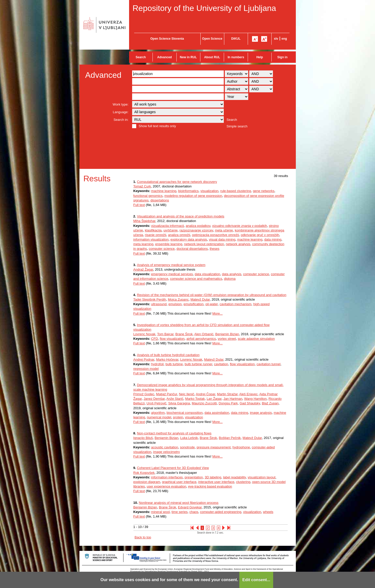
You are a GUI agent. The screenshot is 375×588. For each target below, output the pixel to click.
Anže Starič (175, 399)
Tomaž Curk (142, 186)
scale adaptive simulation (256, 339)
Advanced (165, 57)
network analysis (238, 244)
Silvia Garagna (179, 403)
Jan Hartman (233, 399)
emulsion (175, 304)
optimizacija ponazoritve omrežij (215, 235)
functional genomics (148, 196)
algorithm (158, 413)
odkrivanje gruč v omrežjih (260, 235)
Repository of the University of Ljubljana (204, 8)
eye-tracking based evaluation (210, 486)
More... (217, 313)
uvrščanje (171, 230)
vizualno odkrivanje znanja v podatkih (239, 226)
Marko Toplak (195, 399)
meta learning (143, 244)
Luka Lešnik (189, 438)
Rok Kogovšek (144, 473)
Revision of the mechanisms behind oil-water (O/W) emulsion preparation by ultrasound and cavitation (212, 295)
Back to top (143, 537)
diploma (230, 279)
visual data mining (222, 239)
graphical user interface (179, 482)
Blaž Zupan (270, 403)
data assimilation (217, 413)
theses (214, 249)
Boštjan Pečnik (230, 438)
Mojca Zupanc (178, 299)
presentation (194, 477)
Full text (139, 205)
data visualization (207, 274)
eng (284, 39)
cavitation (221, 364)
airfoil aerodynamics (201, 339)
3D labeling (213, 477)
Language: (121, 112)
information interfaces (167, 477)
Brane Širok (184, 334)
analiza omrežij (179, 235)
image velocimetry (167, 452)
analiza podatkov (198, 226)
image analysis (261, 413)
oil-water (212, 304)
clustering (243, 482)
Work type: (121, 104)
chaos (194, 512)
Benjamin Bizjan (227, 334)
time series (180, 512)
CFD (155, 339)
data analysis (232, 274)
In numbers (236, 57)
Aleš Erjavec (248, 394)
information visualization (151, 239)
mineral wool (161, 512)
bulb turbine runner (198, 364)
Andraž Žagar (143, 269)
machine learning (164, 191)
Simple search (237, 126)
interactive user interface (216, 482)
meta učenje (224, 230)
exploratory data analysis (189, 239)
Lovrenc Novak (144, 334)
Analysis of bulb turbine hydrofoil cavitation (168, 355)
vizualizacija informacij (168, 226)
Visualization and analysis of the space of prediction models (181, 216)
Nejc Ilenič (187, 394)
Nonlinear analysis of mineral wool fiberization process (179, 503)
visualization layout (262, 477)
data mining (273, 239)
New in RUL (188, 57)
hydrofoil (157, 364)
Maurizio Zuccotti (204, 403)
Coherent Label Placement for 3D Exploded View (173, 468)
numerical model (159, 417)
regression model (146, 369)
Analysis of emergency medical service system (171, 265)
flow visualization (172, 339)
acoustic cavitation (165, 447)
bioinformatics (188, 191)
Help (260, 57)
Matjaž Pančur (166, 394)
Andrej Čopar (205, 394)
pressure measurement (214, 447)
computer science (162, 249)
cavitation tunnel (269, 364)
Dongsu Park (228, 403)
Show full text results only (157, 126)
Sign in (282, 57)
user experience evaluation (166, 486)
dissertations (160, 200)
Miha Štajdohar (144, 221)
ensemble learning (169, 244)
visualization (209, 191)
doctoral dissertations (192, 249)
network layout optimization (204, 244)
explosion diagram (147, 482)
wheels (268, 512)
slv (276, 39)
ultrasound (159, 304)
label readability (234, 477)
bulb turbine (174, 364)
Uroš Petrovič (157, 403)
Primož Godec (144, 394)
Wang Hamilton (255, 399)
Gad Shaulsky (250, 403)
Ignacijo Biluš (143, 438)
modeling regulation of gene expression (193, 196)
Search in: (121, 120)
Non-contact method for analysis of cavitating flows (174, 433)
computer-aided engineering (221, 512)
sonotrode (187, 447)
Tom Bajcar (165, 334)
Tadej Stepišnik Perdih (150, 299)
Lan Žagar (214, 399)
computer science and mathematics (196, 279)
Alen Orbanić (204, 334)
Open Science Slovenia (167, 39)
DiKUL (236, 39)
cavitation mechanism (235, 304)
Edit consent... (256, 580)
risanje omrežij (156, 235)
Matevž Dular (200, 299)
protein (178, 417)
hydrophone (241, 447)
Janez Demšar (154, 399)
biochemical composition (185, 413)
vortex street (227, 339)
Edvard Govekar (190, 507)
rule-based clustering (236, 191)
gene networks (264, 191)
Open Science (212, 39)
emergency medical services (172, 274)
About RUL (212, 57)
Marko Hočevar (167, 359)
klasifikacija (153, 230)
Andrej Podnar (144, 359)
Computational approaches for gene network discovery (177, 182)
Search (141, 57)
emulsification (194, 304)
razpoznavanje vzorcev (196, 230)
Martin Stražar (227, 394)
